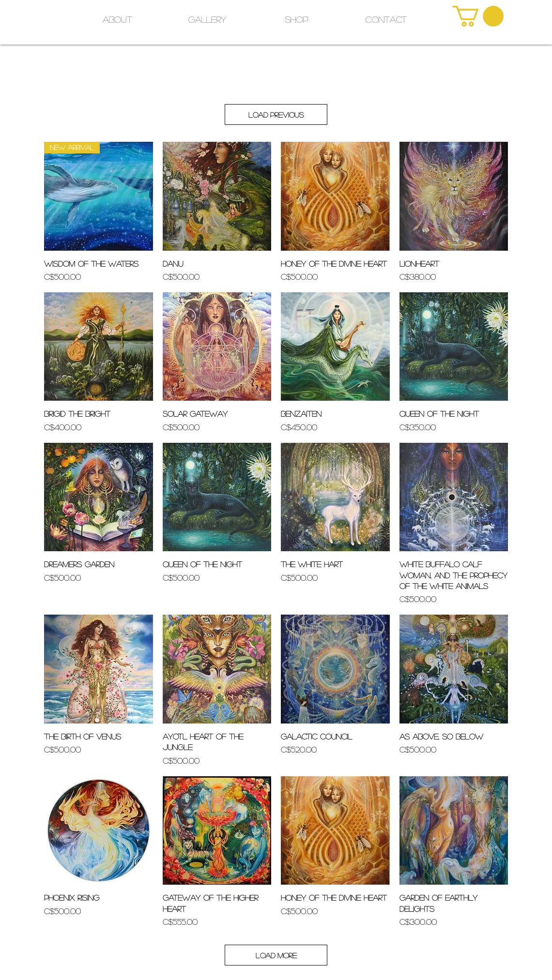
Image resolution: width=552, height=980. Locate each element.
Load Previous (276, 114)
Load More (276, 955)
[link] (478, 16)
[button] (297, 19)
